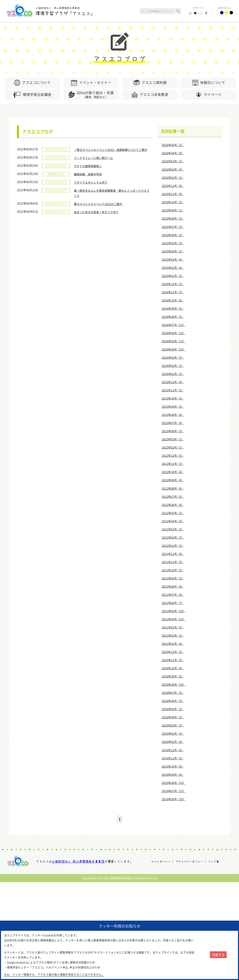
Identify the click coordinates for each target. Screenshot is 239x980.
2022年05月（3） (173, 513)
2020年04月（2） (173, 717)
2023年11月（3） (173, 390)
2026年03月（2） (173, 161)
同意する (218, 955)
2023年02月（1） (173, 447)
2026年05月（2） (173, 145)
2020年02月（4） (173, 734)
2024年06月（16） (174, 333)
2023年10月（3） (173, 398)
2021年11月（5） (173, 562)
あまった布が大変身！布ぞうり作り (96, 212)
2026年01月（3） (173, 178)
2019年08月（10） (174, 783)
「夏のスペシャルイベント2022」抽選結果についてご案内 (111, 150)
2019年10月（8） (173, 766)
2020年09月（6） (173, 676)
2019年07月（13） (174, 791)
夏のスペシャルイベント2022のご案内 (98, 204)
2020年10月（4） (173, 668)
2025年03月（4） (173, 259)
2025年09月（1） (173, 210)
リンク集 (214, 862)
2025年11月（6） (173, 194)
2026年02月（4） (173, 169)
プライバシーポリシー (189, 862)
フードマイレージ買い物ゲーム (93, 158)
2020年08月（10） (174, 684)
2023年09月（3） (173, 407)
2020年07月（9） (173, 693)
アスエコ (19, 861)
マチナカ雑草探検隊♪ (88, 166)
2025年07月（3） (173, 227)
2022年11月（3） (173, 464)
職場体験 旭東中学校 (88, 174)
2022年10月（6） (173, 472)
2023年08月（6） (173, 415)
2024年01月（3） (173, 374)
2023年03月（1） (173, 439)
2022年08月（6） (173, 488)
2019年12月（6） (173, 750)
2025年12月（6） (173, 186)
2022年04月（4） (173, 521)
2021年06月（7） (173, 603)
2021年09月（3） (173, 578)
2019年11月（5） (173, 758)
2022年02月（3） (173, 537)
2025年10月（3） (173, 202)
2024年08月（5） (173, 317)
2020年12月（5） (173, 652)
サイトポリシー (161, 862)
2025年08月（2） (173, 218)
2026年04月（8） (173, 153)
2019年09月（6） (173, 775)
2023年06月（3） (173, 431)
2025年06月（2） (173, 235)
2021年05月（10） (174, 611)
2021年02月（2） (173, 635)
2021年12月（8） (173, 554)
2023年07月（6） (173, 423)
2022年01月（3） (173, 546)
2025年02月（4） (173, 268)
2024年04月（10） (174, 349)
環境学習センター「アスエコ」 (51, 11)
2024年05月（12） (174, 341)
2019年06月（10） (174, 799)
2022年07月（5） (173, 497)
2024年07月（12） (174, 325)
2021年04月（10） (174, 619)
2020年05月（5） (173, 709)
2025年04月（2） (173, 251)
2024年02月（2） (173, 366)
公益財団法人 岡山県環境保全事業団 (78, 861)
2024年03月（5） (173, 357)
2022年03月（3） (173, 529)
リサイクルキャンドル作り (91, 182)
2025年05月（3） (173, 243)
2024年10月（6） (173, 300)
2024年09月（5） (173, 308)
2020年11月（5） (173, 660)
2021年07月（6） (173, 595)
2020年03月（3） (173, 725)
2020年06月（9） (173, 701)
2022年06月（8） (173, 505)
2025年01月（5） (173, 276)
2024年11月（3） (173, 292)
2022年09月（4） (173, 480)
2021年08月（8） (173, 586)
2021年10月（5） (173, 570)
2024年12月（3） (173, 284)
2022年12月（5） (173, 456)
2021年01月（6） (173, 644)
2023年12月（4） (173, 382)
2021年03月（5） (173, 627)
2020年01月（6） (173, 742)
